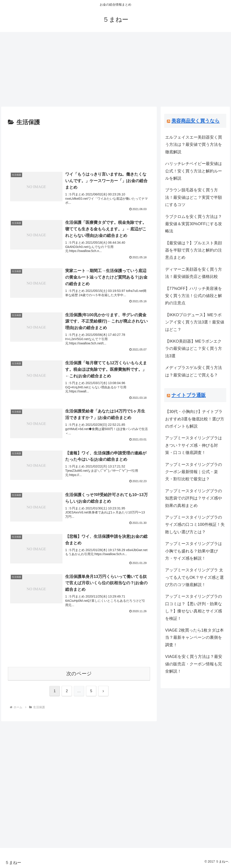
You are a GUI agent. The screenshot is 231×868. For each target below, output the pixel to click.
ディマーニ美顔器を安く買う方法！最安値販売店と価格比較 (194, 273)
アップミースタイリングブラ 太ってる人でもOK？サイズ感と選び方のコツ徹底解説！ (194, 577)
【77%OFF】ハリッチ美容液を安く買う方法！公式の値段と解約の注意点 (194, 296)
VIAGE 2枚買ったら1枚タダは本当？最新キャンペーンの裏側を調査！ (194, 638)
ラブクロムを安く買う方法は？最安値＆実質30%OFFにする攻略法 (194, 224)
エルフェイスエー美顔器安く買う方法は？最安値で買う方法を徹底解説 (194, 145)
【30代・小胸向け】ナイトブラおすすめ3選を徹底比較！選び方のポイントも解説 (195, 419)
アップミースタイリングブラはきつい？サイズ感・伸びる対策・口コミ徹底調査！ (194, 445)
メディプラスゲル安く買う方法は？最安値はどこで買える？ (194, 371)
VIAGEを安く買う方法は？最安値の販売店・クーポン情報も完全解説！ (194, 664)
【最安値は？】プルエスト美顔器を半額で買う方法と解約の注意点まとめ (194, 250)
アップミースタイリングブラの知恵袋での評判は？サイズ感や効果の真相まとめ (194, 498)
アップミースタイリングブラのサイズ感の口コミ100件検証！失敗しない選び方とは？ (195, 525)
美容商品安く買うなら (196, 121)
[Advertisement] (115, 68)
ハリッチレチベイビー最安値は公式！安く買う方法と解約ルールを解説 (194, 171)
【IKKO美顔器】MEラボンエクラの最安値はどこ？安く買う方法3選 (194, 349)
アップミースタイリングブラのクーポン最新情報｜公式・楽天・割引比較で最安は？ (194, 472)
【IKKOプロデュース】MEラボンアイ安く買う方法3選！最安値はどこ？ (195, 322)
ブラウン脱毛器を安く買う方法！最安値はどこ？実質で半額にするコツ (194, 197)
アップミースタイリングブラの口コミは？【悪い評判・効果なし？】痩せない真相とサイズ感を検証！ (194, 607)
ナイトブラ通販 (189, 395)
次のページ (79, 674)
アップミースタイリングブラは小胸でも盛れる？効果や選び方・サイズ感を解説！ (194, 551)
